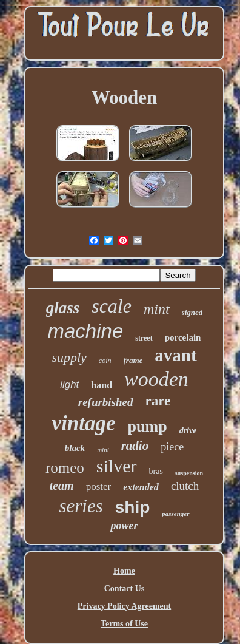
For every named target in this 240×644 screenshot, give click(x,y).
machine (86, 331)
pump (148, 426)
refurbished (106, 402)
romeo (65, 468)
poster (99, 486)
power (124, 526)
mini (103, 450)
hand (102, 385)
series (81, 506)
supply (69, 357)
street (144, 338)
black (75, 448)
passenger (175, 514)
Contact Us (125, 588)
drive (188, 431)
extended (141, 487)
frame (133, 360)
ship (133, 507)
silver (117, 466)
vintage (84, 423)
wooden (156, 379)
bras (156, 471)
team (62, 486)
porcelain (183, 337)
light (69, 385)
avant (175, 355)
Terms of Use (124, 624)
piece (172, 447)
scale (112, 306)
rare (158, 401)
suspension (189, 473)
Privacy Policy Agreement (124, 606)
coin (105, 361)
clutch (185, 486)
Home (124, 571)
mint (157, 309)
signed (192, 312)
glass (63, 308)
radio (135, 446)
